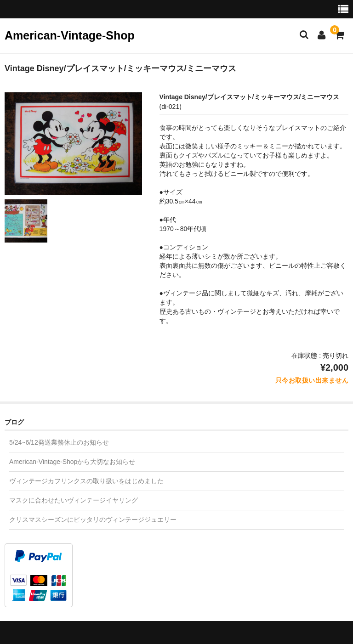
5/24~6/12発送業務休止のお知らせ (59, 442)
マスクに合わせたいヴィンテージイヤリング (74, 500)
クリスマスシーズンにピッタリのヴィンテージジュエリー (93, 520)
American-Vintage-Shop (70, 35)
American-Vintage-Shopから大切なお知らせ (72, 462)
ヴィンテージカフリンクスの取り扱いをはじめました (86, 481)
